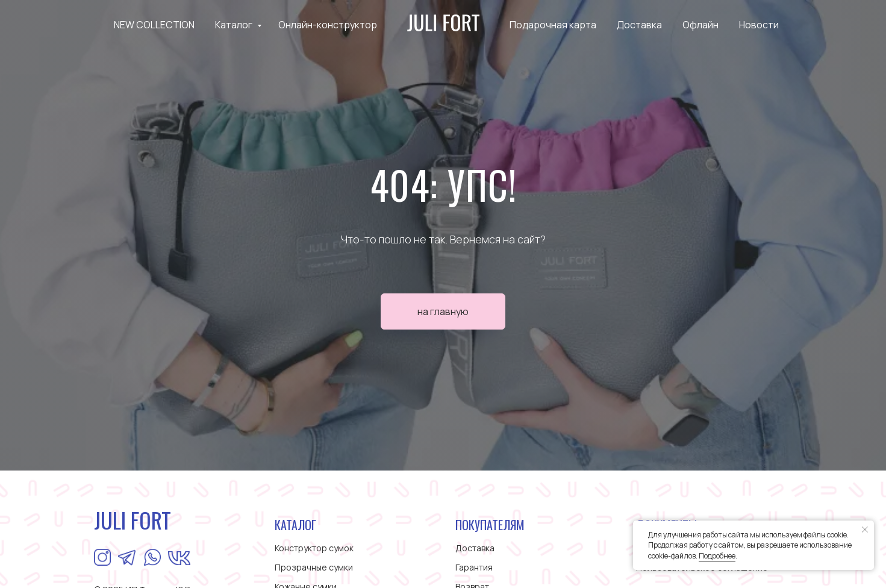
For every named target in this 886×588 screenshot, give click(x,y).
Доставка (639, 25)
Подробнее (717, 556)
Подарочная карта (553, 25)
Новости (759, 25)
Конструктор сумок (314, 548)
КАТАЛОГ (295, 525)
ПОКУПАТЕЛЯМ (490, 525)
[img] (152, 557)
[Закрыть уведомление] (865, 530)
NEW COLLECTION (154, 25)
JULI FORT (133, 520)
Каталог (235, 25)
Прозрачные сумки (314, 567)
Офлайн (700, 25)
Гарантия (474, 567)
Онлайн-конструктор (328, 25)
